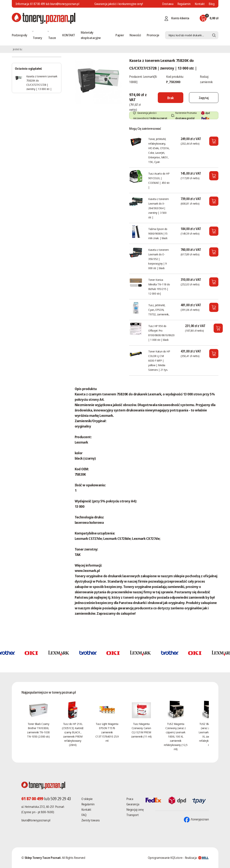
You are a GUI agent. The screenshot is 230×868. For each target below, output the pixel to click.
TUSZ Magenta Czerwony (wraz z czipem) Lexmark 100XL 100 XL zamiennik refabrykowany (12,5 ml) (176, 736)
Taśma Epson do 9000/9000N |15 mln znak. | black (158, 233)
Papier (120, 35)
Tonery (37, 38)
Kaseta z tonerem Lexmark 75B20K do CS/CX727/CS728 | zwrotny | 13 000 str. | (42, 83)
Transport (133, 815)
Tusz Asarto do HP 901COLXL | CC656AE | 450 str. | (159, 180)
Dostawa (168, 4)
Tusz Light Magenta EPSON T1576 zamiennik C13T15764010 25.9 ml (107, 732)
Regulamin (184, 4)
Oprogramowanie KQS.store (165, 858)
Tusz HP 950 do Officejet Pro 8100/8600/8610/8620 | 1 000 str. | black (161, 333)
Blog (212, 4)
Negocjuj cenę (135, 810)
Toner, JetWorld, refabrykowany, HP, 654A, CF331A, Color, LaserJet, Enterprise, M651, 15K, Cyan (159, 150)
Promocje (153, 35)
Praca (130, 799)
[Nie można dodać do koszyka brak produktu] (171, 98)
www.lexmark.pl (87, 571)
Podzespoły (20, 35)
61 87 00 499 (38, 4)
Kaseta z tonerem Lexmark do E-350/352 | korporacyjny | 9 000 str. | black (159, 259)
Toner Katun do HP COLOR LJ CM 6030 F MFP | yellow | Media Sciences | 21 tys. (159, 360)
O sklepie (87, 799)
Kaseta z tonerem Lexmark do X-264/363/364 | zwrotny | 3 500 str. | (159, 208)
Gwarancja (133, 804)
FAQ (84, 815)
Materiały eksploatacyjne (91, 35)
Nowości (135, 35)
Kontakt (200, 4)
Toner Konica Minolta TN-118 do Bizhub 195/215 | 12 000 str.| (159, 287)
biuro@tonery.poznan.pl (36, 820)
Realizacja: (197, 858)
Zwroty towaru (91, 820)
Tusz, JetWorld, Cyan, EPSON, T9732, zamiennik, (159, 310)
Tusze (52, 38)
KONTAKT (69, 35)
